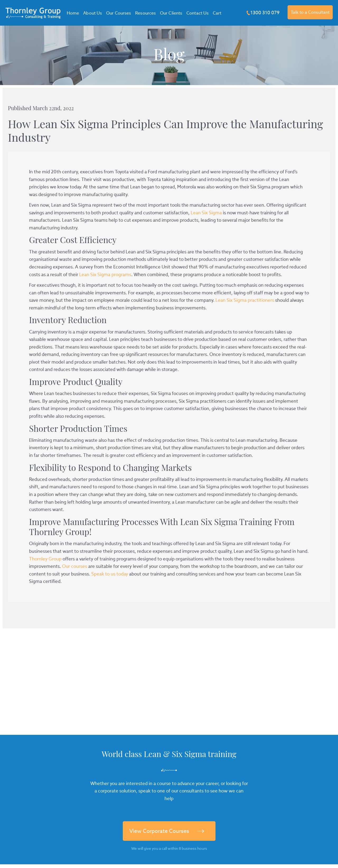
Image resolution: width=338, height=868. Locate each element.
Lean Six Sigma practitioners (245, 300)
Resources (145, 13)
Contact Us (198, 13)
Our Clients (171, 13)
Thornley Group (45, 559)
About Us (93, 13)
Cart (217, 13)
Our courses (75, 566)
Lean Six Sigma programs (105, 275)
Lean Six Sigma (206, 213)
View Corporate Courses (159, 831)
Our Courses (119, 13)
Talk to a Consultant (310, 12)
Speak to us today (110, 574)
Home (73, 13)
